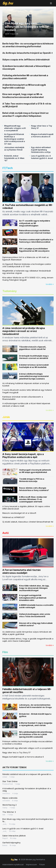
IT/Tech (8, 168)
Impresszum (31, 865)
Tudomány (10, 291)
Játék (6, 417)
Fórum (42, 865)
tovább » (50, 284)
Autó (6, 533)
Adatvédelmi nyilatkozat (13, 865)
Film (5, 652)
